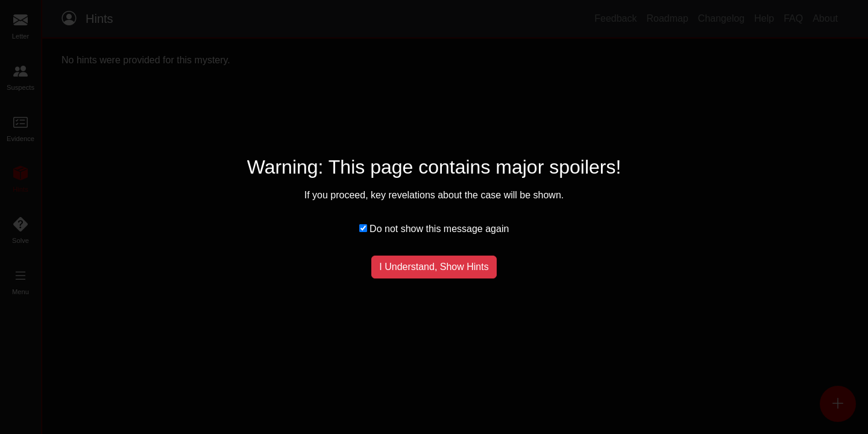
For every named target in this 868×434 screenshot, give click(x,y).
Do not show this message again (434, 229)
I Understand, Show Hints (434, 267)
